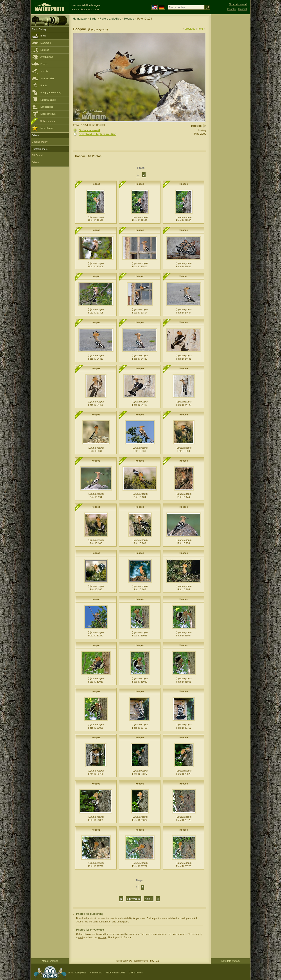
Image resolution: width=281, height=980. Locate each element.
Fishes (44, 64)
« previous (134, 899)
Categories (81, 973)
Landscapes (47, 107)
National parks (48, 100)
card (80, 937)
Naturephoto (96, 973)
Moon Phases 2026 (115, 973)
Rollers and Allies (110, 19)
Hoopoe (129, 19)
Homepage (80, 19)
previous (190, 29)
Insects (44, 71)
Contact (243, 9)
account (102, 937)
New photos (47, 128)
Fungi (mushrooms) (51, 92)
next (200, 29)
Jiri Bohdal (37, 155)
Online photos (47, 121)
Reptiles (45, 50)
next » (149, 899)
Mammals (46, 43)
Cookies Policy (40, 142)
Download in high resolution (97, 134)
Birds (43, 36)
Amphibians (47, 57)
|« (121, 899)
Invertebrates (47, 78)
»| (158, 899)
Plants (44, 85)
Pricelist (232, 9)
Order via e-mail (89, 130)
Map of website (50, 961)
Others (35, 162)
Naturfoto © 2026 (231, 961)
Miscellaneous (48, 114)
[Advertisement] (231, 85)
